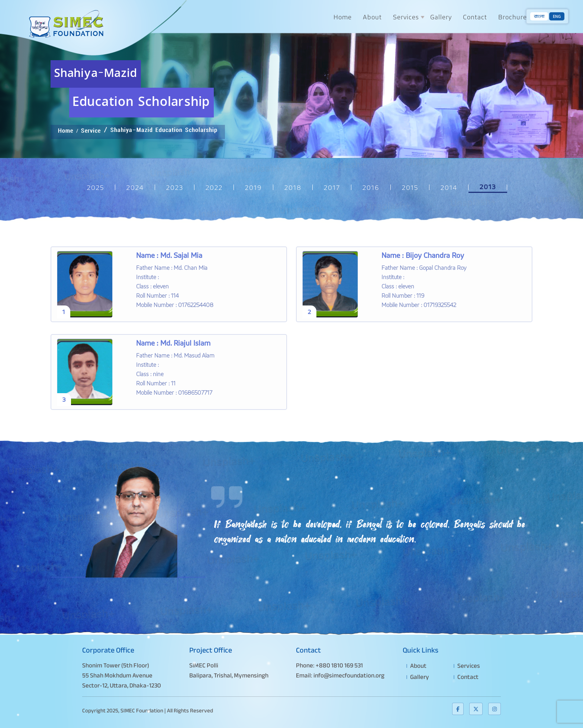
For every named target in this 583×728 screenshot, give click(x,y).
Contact (475, 17)
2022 (214, 187)
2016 (371, 187)
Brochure (513, 17)
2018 (293, 187)
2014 (449, 187)
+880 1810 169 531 (339, 665)
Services (406, 17)
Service (91, 133)
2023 (175, 187)
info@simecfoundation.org (349, 675)
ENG (557, 16)
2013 (488, 187)
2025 (96, 187)
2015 (410, 187)
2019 (254, 187)
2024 (135, 187)
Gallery (441, 17)
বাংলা (539, 16)
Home (343, 17)
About (372, 17)
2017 (332, 187)
